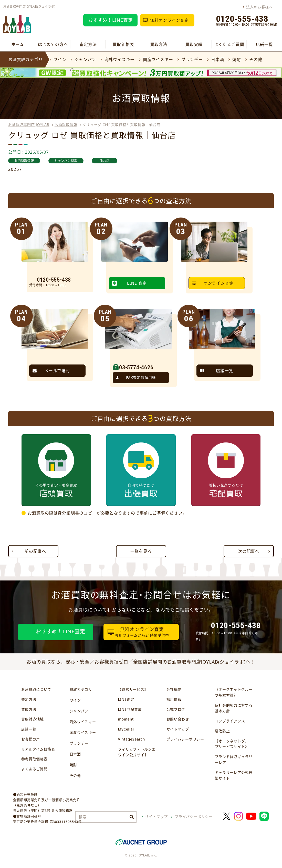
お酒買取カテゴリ (25, 60)
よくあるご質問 (229, 44)
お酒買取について (36, 689)
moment (126, 719)
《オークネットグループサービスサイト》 (234, 744)
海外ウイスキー (120, 60)
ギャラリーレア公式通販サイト (234, 775)
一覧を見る (141, 551)
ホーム (18, 44)
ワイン (60, 60)
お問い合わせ (178, 719)
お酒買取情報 (66, 125)
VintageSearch (132, 739)
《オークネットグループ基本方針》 (234, 692)
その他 (256, 60)
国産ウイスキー (158, 60)
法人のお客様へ (259, 7)
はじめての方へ (53, 44)
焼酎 (237, 60)
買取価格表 (123, 44)
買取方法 (159, 44)
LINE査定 (126, 699)
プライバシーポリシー (185, 739)
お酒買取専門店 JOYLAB (29, 125)
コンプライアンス (230, 721)
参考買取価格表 (34, 759)
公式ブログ (176, 709)
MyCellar (126, 729)
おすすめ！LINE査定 (111, 20)
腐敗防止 (222, 731)
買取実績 (194, 44)
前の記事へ (35, 551)
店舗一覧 (264, 44)
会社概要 (174, 689)
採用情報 (174, 699)
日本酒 (217, 60)
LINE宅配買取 (130, 709)
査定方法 (88, 44)
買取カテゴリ (81, 689)
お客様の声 (31, 739)
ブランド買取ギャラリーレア (234, 759)
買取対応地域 (33, 719)
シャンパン (85, 60)
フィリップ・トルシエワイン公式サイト (137, 752)
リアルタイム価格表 (38, 749)
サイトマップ (178, 729)
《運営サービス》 (133, 689)
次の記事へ (249, 551)
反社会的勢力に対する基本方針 (234, 708)
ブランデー (192, 60)
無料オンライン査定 (169, 20)
